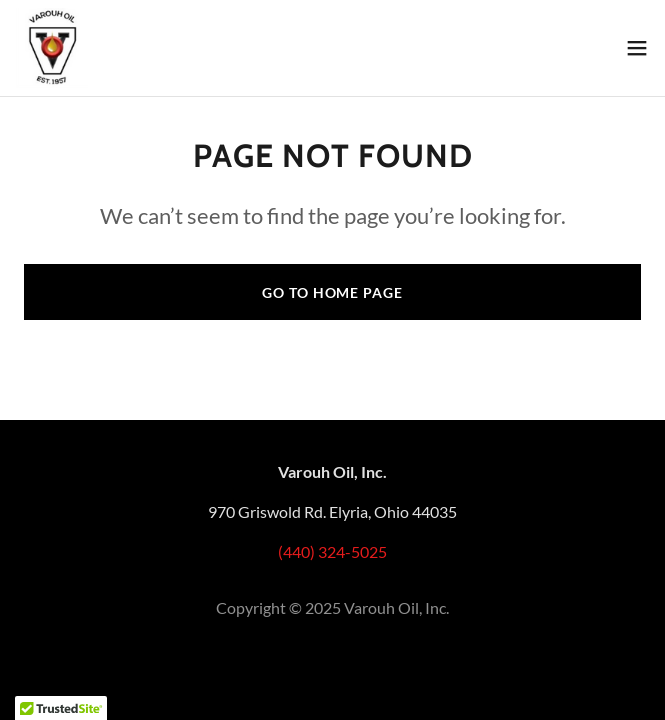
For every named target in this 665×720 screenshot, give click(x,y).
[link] (52, 48)
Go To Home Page (332, 292)
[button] (637, 48)
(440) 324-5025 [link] (332, 551)
